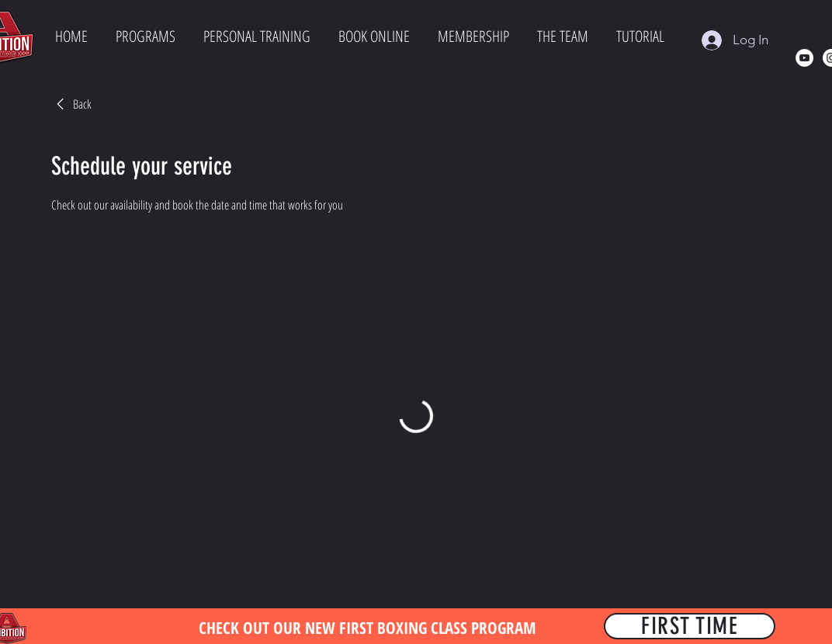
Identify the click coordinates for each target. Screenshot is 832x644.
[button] (146, 38)
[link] (71, 104)
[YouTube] (804, 58)
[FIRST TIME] (690, 626)
